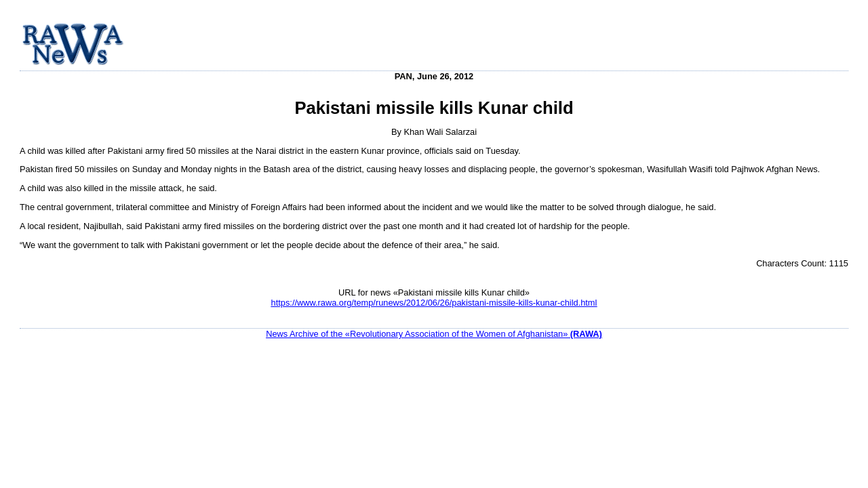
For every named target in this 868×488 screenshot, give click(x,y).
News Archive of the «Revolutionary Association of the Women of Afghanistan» (434, 334)
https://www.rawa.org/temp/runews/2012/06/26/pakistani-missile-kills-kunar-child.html (434, 303)
